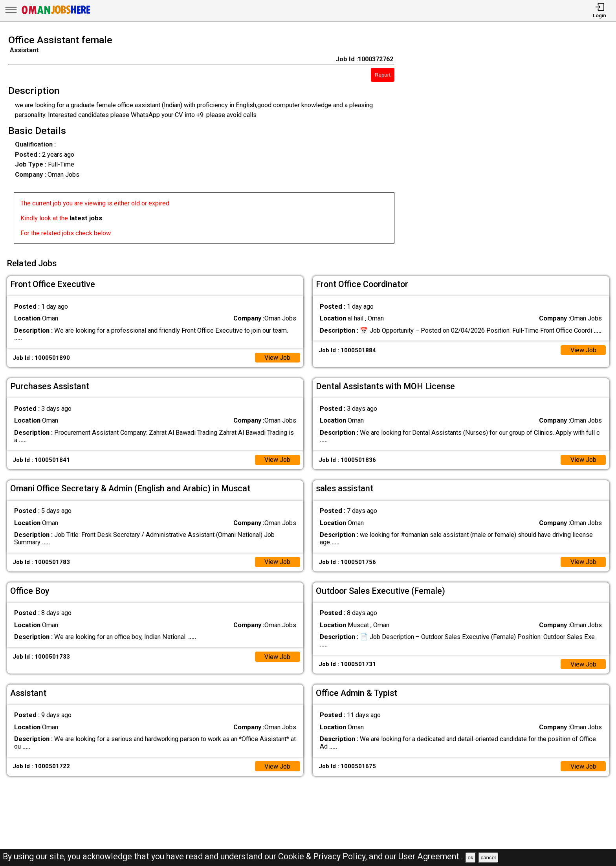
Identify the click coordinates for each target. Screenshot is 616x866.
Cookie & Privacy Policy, (324, 856)
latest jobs (86, 218)
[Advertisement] (513, 141)
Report (383, 75)
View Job (277, 357)
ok (471, 858)
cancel (488, 858)
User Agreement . (431, 856)
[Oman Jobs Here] (56, 14)
